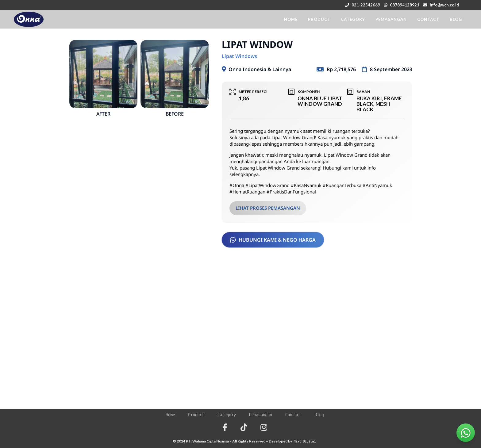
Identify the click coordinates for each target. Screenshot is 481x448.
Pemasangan (261, 415)
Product (196, 415)
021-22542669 (366, 5)
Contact (293, 415)
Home (170, 415)
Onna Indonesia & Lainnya (260, 69)
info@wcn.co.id (444, 5)
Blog (319, 415)
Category (227, 415)
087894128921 (405, 5)
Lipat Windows (239, 56)
